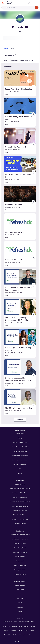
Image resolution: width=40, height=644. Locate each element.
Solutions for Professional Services (20, 502)
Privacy (32, 630)
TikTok (20, 611)
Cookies (15, 635)
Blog (5, 626)
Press (20, 626)
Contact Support (20, 585)
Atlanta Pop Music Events (20, 552)
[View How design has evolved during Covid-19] (20, 337)
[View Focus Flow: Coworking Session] (20, 78)
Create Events (20, 434)
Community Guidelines (20, 464)
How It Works (8, 622)
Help (9, 626)
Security (6, 630)
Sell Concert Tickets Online (20, 493)
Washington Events (20, 574)
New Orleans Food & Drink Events (20, 535)
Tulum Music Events (20, 543)
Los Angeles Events (20, 570)
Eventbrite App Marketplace (20, 456)
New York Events (20, 557)
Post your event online (20, 524)
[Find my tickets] (12, 3)
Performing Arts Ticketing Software (20, 488)
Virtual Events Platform (20, 515)
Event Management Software (20, 506)
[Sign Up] (30, 3)
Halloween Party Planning (20, 510)
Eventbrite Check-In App (20, 451)
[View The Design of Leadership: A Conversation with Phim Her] (20, 307)
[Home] (3, 3)
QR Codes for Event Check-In (20, 519)
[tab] (7, 49)
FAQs (20, 469)
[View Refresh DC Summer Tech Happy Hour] (20, 164)
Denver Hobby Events (20, 548)
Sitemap (20, 473)
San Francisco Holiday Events (20, 539)
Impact (26, 626)
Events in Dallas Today (20, 565)
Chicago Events (20, 561)
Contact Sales (20, 589)
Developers (14, 630)
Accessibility (8, 635)
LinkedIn (20, 603)
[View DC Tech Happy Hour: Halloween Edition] (20, 106)
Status (21, 630)
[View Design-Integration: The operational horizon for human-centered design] (20, 367)
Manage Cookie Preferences (28, 635)
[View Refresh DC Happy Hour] (20, 194)
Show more (20, 420)
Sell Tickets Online (20, 484)
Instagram (20, 607)
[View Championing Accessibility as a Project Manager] (20, 277)
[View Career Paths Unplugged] (20, 136)
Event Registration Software (20, 460)
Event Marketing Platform (20, 442)
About (32, 622)
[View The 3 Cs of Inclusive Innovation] (20, 397)
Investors (32, 626)
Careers (14, 626)
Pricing (20, 438)
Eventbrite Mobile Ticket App (20, 447)
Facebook (20, 598)
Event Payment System (20, 497)
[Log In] (22, 3)
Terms (26, 630)
